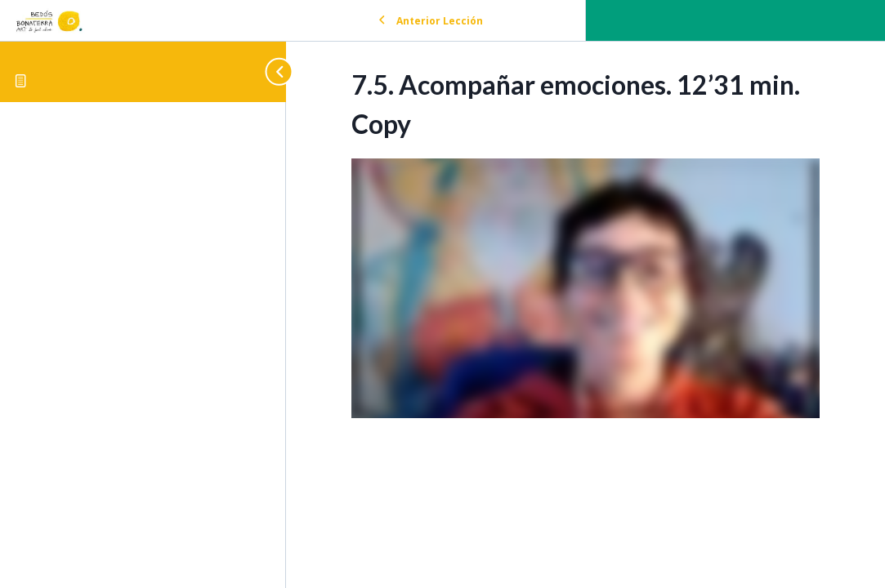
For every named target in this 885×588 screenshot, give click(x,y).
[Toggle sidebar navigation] (271, 71)
